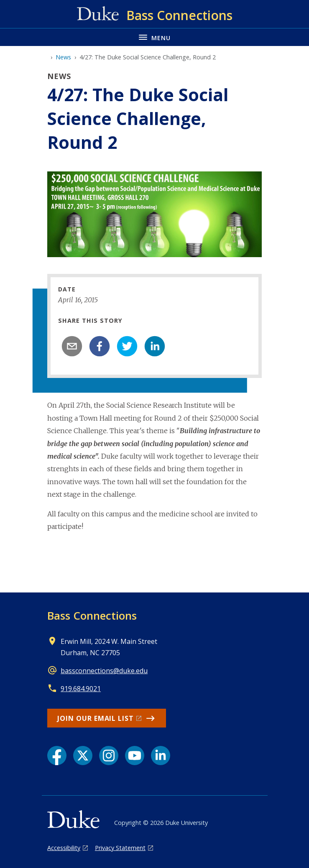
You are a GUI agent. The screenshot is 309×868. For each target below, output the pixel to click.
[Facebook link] (57, 756)
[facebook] (100, 346)
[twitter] (127, 346)
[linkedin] (155, 346)
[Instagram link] (109, 756)
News (63, 57)
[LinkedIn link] (161, 756)
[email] (72, 346)
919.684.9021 (81, 689)
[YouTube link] (135, 756)
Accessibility (64, 848)
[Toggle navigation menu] (154, 37)
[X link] (83, 756)
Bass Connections (92, 615)
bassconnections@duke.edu (104, 671)
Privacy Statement (120, 848)
